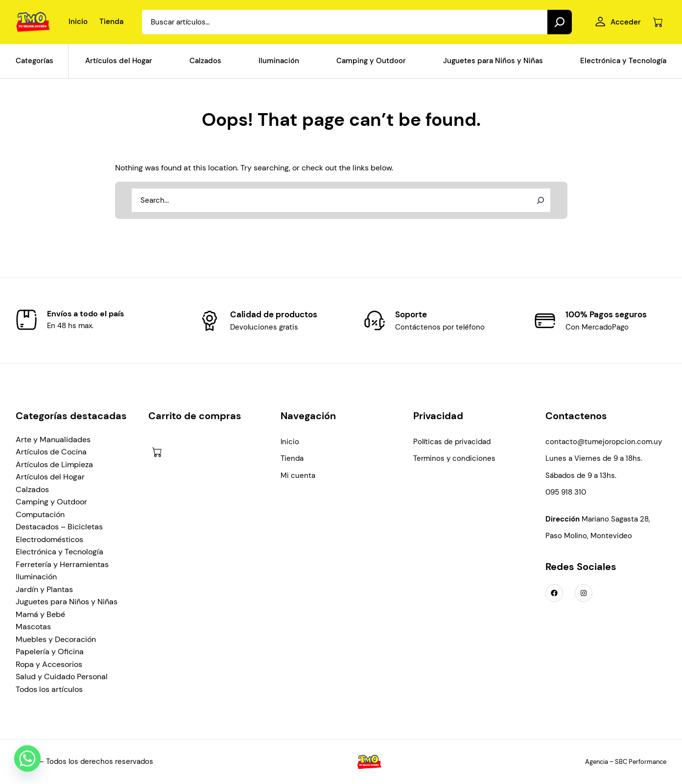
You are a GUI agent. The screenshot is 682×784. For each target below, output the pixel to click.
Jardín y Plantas (44, 589)
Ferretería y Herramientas (62, 564)
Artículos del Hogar (50, 477)
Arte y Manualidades (53, 440)
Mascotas (33, 627)
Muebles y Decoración (56, 639)
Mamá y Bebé (40, 614)
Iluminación (36, 577)
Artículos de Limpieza (54, 464)
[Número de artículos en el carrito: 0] (658, 22)
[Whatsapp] (27, 759)
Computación (40, 514)
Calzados (32, 489)
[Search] (560, 22)
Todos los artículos (49, 689)
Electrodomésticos (49, 539)
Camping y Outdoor (51, 502)
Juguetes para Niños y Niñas (67, 602)
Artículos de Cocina (51, 452)
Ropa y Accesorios (49, 664)
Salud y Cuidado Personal (62, 677)
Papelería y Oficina (50, 652)
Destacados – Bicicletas (59, 527)
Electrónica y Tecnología (59, 552)
